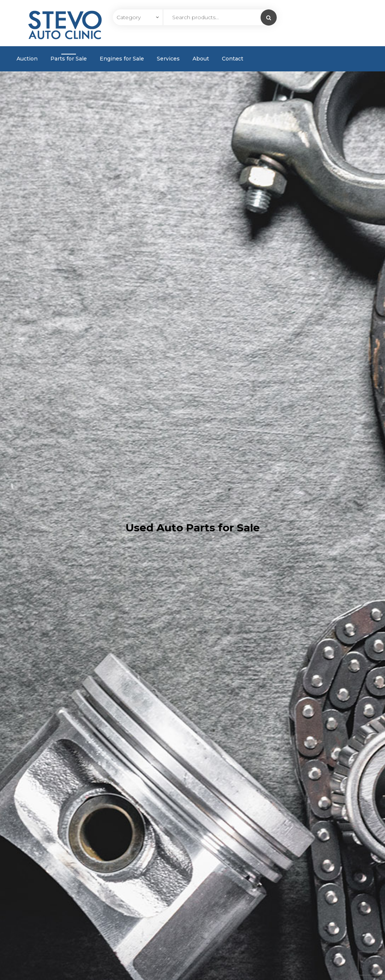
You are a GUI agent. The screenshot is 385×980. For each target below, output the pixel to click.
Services (168, 59)
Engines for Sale (122, 59)
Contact (233, 59)
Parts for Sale (69, 59)
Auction (27, 59)
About (201, 59)
